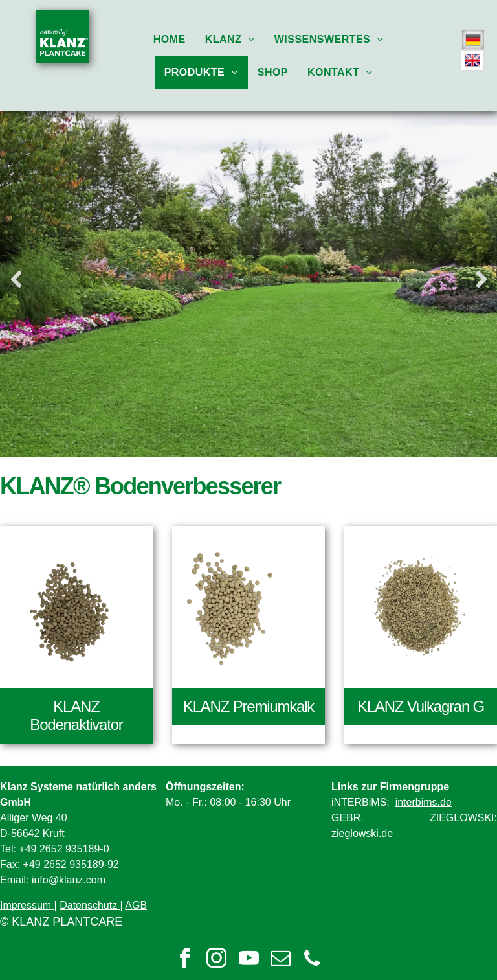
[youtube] (248, 960)
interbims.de (424, 802)
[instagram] (217, 960)
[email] (280, 960)
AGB (136, 905)
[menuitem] (170, 39)
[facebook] (185, 960)
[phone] (312, 960)
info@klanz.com (69, 880)
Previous (16, 279)
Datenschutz (88, 905)
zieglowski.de (362, 833)
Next (481, 279)
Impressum (26, 905)
